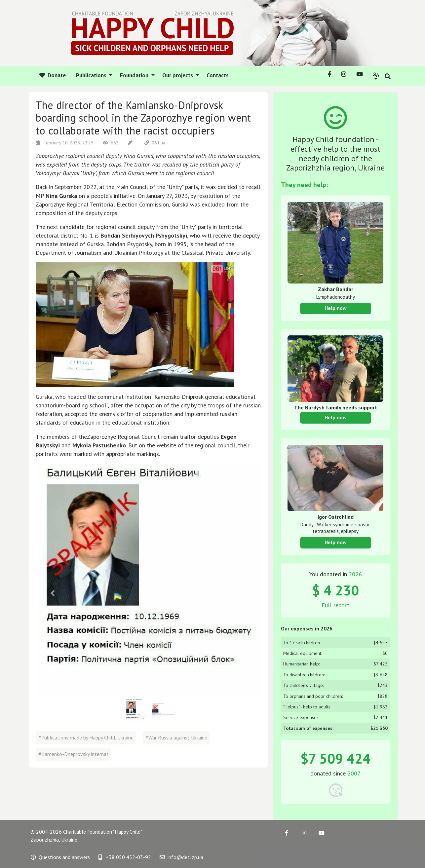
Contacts (218, 75)
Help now (336, 308)
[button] (376, 75)
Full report (335, 605)
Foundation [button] (135, 75)
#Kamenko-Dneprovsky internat (74, 754)
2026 (355, 574)
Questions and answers (60, 857)
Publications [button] (92, 75)
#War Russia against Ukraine (176, 737)
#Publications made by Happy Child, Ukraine (86, 737)
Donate (53, 75)
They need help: (304, 185)
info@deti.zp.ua (181, 857)
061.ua (155, 143)
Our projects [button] (178, 75)
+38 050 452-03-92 (125, 857)
